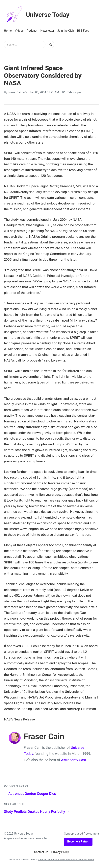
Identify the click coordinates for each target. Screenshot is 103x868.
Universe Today (37, 15)
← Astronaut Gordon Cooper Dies (30, 794)
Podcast (32, 31)
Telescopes (74, 92)
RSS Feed (83, 31)
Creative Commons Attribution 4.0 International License (66, 859)
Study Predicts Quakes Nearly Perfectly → (37, 812)
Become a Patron (78, 842)
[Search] (51, 44)
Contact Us (41, 852)
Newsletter (47, 31)
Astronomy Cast (74, 760)
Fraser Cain (15, 92)
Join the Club (66, 31)
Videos (19, 31)
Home (8, 31)
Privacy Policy (60, 852)
